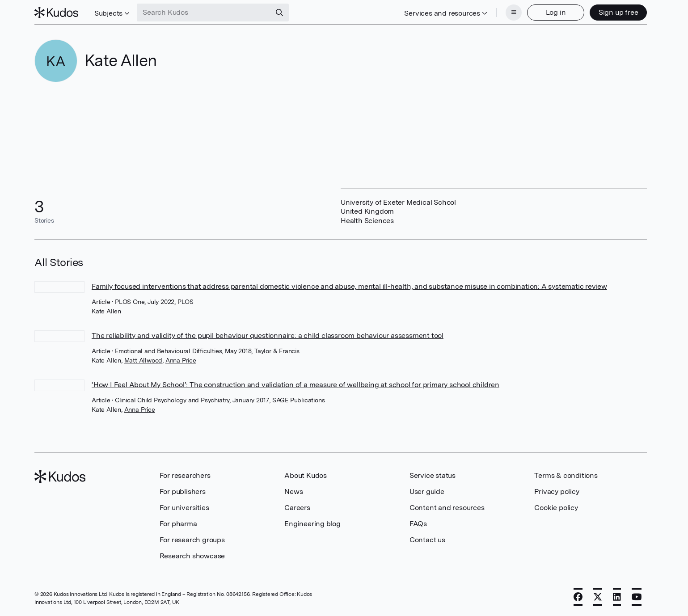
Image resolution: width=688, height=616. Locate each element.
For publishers (183, 492)
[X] (598, 597)
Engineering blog (312, 524)
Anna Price (181, 360)
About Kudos (306, 475)
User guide (427, 492)
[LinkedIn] (617, 597)
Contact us (427, 540)
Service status (433, 475)
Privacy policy (557, 492)
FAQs (418, 524)
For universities (184, 508)
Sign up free (618, 12)
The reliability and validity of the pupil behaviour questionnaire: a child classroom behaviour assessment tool (268, 335)
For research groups (192, 540)
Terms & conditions (566, 475)
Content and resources (447, 508)
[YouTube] (637, 597)
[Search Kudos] (204, 13)
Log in (556, 12)
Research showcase (192, 556)
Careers (297, 508)
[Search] (279, 13)
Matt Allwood (144, 360)
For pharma (178, 524)
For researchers (185, 475)
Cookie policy (556, 508)
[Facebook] (578, 597)
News (293, 492)
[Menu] (514, 13)
